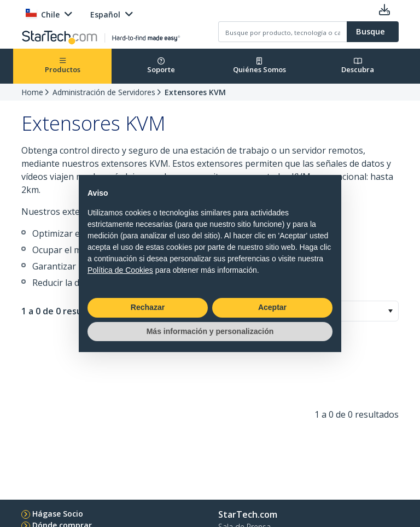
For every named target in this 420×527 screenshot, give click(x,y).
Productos (63, 66)
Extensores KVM (195, 92)
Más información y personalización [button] (210, 331)
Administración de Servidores (104, 92)
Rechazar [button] (148, 307)
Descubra (358, 66)
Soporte (161, 66)
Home (32, 92)
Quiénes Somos (259, 66)
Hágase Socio (58, 514)
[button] (390, 311)
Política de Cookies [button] (120, 270)
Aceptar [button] (272, 307)
